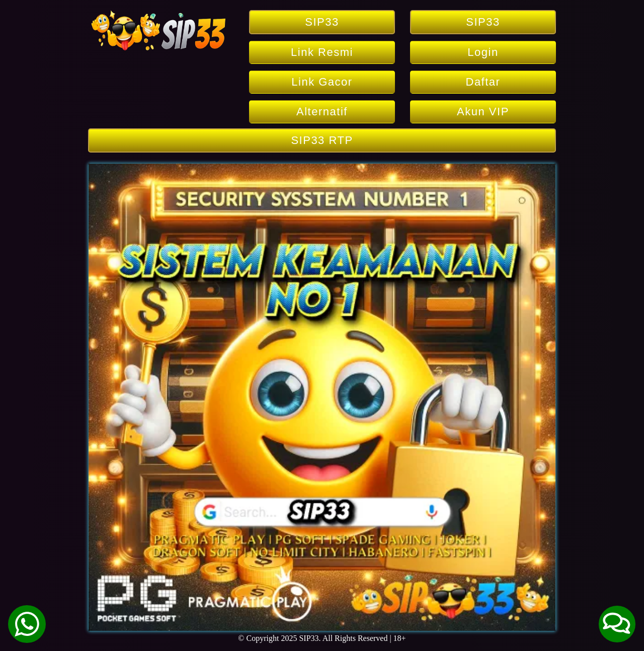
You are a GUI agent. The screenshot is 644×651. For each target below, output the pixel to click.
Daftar (483, 82)
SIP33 (322, 22)
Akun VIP (483, 112)
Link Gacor (322, 82)
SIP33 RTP (322, 140)
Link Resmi (322, 52)
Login (483, 52)
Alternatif (322, 112)
